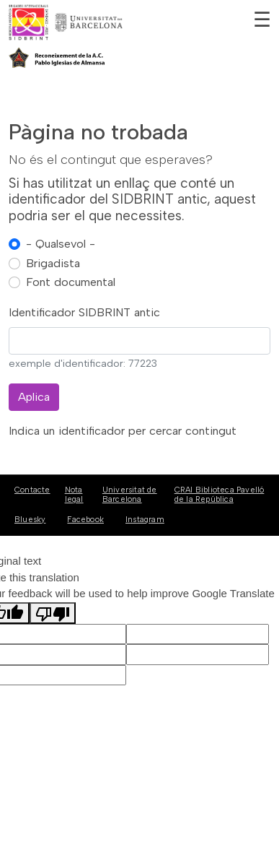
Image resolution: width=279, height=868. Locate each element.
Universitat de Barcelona (130, 495)
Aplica (34, 397)
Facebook (85, 520)
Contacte (32, 490)
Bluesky (30, 520)
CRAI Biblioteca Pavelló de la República (220, 495)
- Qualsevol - (61, 244)
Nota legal (74, 495)
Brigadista (53, 263)
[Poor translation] (53, 613)
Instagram (145, 520)
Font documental (71, 282)
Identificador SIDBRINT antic (84, 312)
